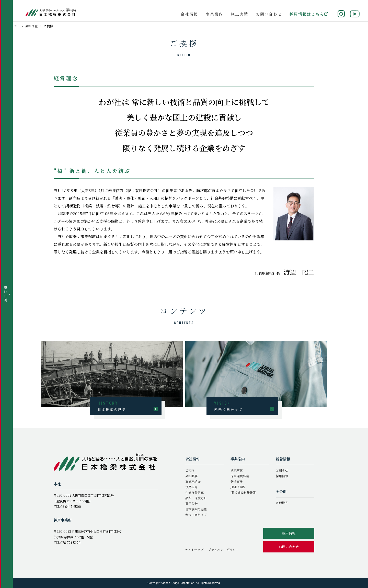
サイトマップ (194, 550)
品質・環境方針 (196, 498)
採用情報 (282, 476)
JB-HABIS (238, 487)
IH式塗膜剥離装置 (243, 492)
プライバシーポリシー (223, 550)
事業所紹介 (193, 481)
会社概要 (191, 476)
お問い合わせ (269, 14)
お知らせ (282, 470)
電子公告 (191, 503)
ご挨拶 (190, 470)
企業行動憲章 (194, 492)
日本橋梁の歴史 (196, 509)
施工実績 (239, 14)
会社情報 (189, 14)
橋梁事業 (237, 470)
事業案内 (214, 14)
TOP (16, 26)
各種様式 (282, 503)
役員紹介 (191, 487)
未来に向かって (196, 514)
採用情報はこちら (309, 14)
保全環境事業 (240, 476)
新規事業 (237, 481)
